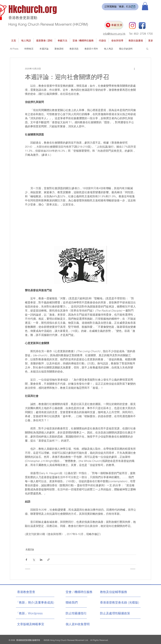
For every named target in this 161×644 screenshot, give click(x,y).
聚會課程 (59, 49)
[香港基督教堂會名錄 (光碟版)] (120, 602)
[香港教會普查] (32, 592)
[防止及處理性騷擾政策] (115, 613)
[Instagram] (132, 26)
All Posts (14, 49)
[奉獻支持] (114, 25)
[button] (145, 6)
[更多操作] (134, 69)
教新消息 (74, 49)
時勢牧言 (29, 49)
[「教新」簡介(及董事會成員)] (35, 602)
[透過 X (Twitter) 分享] (34, 560)
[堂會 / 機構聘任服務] (79, 592)
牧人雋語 (109, 49)
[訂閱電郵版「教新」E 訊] (120, 7)
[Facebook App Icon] (142, 26)
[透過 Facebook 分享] (26, 560)
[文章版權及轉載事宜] (37, 624)
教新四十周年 (91, 49)
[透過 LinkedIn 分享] (41, 560)
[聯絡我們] (77, 602)
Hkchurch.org (33, 9)
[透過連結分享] (48, 560)
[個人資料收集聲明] (85, 624)
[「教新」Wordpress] (30, 613)
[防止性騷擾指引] (79, 613)
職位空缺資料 (126, 49)
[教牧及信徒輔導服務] (114, 592)
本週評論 (44, 49)
